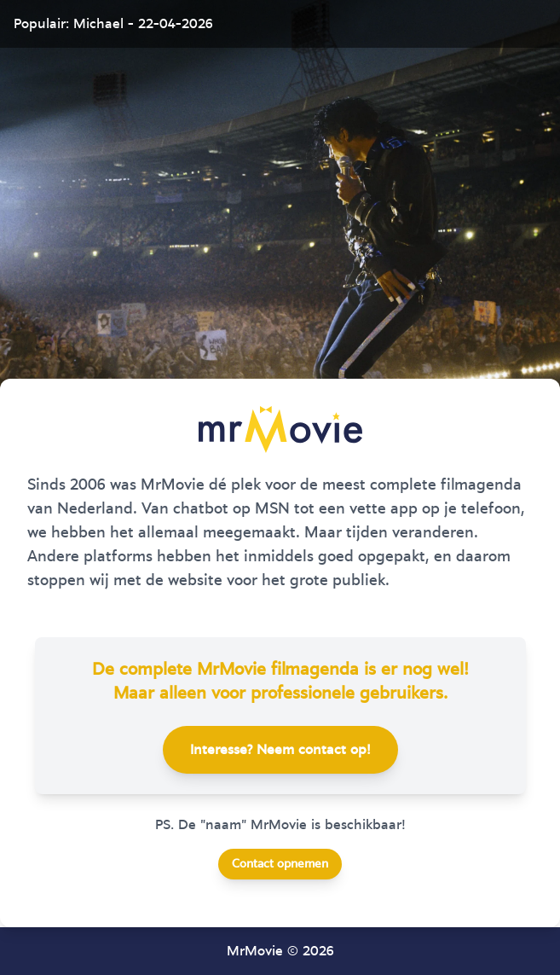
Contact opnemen (280, 864)
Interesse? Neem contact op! (280, 750)
